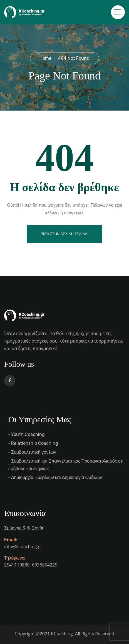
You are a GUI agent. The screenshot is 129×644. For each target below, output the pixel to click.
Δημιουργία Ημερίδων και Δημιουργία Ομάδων (57, 477)
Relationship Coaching (35, 443)
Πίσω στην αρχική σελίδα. (65, 234)
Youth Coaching (28, 434)
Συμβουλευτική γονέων (34, 452)
